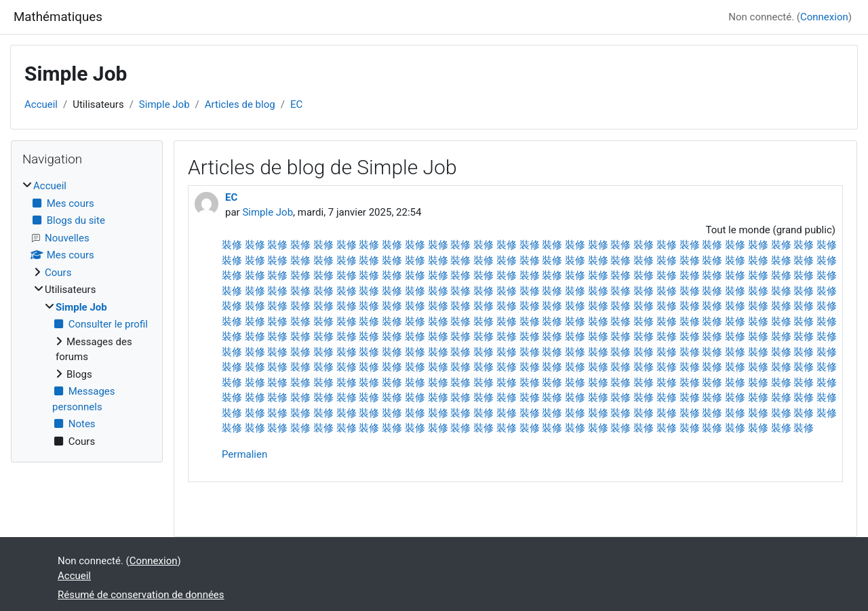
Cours (58, 273)
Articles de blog (240, 104)
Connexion (824, 17)
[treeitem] (87, 314)
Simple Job (164, 104)
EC (296, 104)
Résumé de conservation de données (141, 595)
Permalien (244, 454)
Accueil (41, 104)
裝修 (232, 245)
